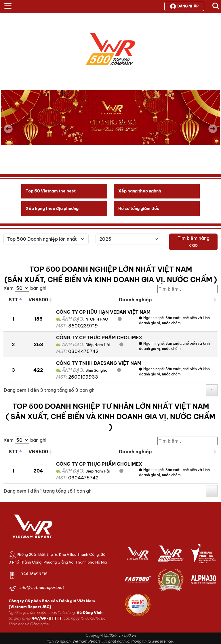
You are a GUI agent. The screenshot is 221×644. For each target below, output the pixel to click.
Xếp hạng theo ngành (140, 191)
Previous (8, 129)
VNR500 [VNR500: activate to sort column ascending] (38, 300)
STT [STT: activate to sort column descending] (13, 300)
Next (213, 133)
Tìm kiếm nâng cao (194, 242)
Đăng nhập (184, 6)
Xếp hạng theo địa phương (52, 209)
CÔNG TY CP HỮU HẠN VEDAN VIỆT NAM (103, 312)
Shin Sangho (96, 370)
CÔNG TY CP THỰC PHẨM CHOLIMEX (99, 338)
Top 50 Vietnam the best (51, 191)
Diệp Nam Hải (98, 345)
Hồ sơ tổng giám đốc (139, 209)
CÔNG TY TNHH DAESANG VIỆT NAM (99, 363)
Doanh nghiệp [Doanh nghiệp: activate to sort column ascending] (135, 300)
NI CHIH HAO (97, 319)
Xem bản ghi (25, 288)
